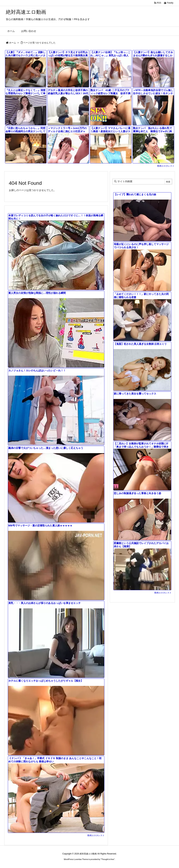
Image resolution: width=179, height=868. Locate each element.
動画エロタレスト (166, 166)
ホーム (13, 43)
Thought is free (108, 859)
